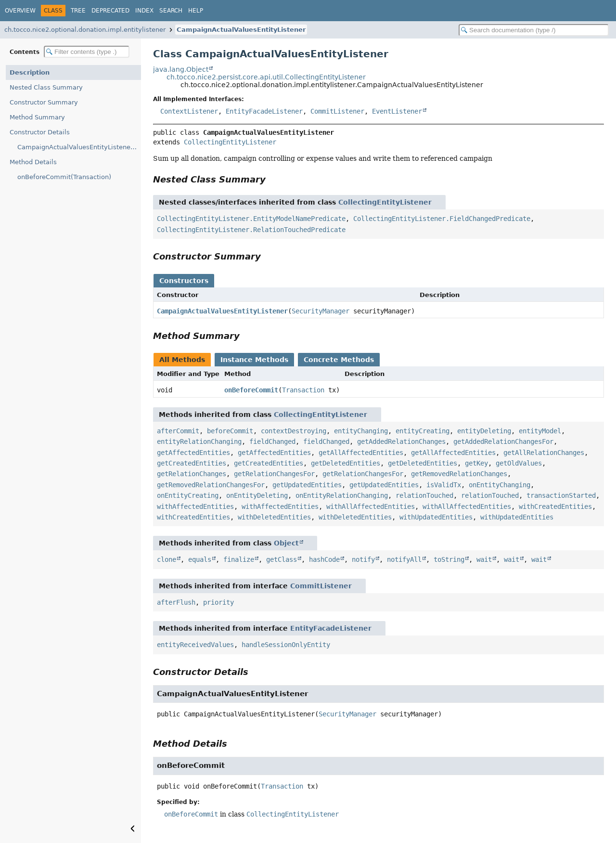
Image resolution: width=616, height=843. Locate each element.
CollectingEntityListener (230, 142)
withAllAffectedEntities (371, 506)
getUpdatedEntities (307, 485)
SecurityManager (321, 311)
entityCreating (423, 431)
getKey (476, 463)
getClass (282, 559)
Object (286, 543)
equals (200, 559)
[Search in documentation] (534, 30)
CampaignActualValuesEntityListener (241, 30)
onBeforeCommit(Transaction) (64, 177)
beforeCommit (230, 431)
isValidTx (444, 485)
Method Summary (37, 117)
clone (167, 559)
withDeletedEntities (274, 517)
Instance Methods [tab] (254, 360)
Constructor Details (40, 132)
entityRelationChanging (199, 441)
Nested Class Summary (46, 87)
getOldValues (519, 463)
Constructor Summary (44, 102)
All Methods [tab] (182, 360)
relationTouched (424, 495)
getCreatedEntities (192, 463)
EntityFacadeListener (264, 111)
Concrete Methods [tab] (339, 360)
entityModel (540, 431)
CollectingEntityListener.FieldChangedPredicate (442, 219)
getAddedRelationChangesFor (503, 441)
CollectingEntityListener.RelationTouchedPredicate (251, 230)
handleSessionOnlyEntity (286, 645)
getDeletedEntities (346, 463)
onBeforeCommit (251, 390)
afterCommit (178, 431)
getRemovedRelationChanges (459, 474)
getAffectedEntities (193, 453)
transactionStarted (561, 495)
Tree (78, 11)
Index (144, 11)
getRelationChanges (192, 474)
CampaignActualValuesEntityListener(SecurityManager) (79, 147)
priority (218, 602)
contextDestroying (294, 431)
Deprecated (110, 11)
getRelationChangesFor (274, 474)
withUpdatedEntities (436, 517)
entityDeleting (484, 431)
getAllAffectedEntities (361, 453)
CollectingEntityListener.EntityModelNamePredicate (251, 219)
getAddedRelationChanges (401, 441)
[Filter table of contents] (87, 52)
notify (363, 559)
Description (30, 72)
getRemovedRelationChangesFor (211, 485)
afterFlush (176, 602)
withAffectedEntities (195, 506)
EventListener (397, 111)
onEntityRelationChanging (342, 495)
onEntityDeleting (257, 495)
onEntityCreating (188, 495)
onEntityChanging (500, 485)
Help (196, 11)
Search (171, 11)
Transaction (303, 390)
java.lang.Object (181, 69)
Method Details (33, 162)
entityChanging (361, 431)
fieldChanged (272, 441)
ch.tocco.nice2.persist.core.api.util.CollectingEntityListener (266, 77)
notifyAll (404, 559)
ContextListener (189, 111)
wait (484, 559)
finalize (239, 559)
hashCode (324, 559)
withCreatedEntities (555, 506)
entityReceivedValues (195, 645)
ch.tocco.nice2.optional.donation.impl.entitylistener (85, 30)
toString (449, 559)
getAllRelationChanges (544, 453)
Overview (20, 11)
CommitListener (337, 111)
